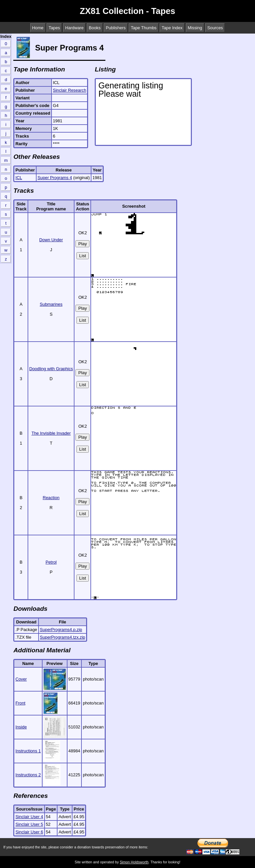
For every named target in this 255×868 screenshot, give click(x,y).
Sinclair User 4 (29, 817)
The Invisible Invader (51, 433)
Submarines (51, 304)
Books (95, 28)
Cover (21, 679)
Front (20, 703)
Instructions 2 (28, 775)
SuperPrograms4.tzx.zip (63, 637)
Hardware (74, 28)
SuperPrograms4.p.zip (61, 630)
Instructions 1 (28, 751)
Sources (215, 28)
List (83, 256)
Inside (21, 727)
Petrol (51, 562)
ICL (19, 178)
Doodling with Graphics (51, 369)
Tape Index (172, 28)
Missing (195, 28)
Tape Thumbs (143, 28)
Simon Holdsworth (134, 862)
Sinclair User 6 (29, 832)
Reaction (51, 498)
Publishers (116, 28)
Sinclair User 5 (29, 824)
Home (38, 28)
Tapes (54, 28)
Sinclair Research (69, 90)
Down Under (51, 240)
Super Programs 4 (55, 178)
